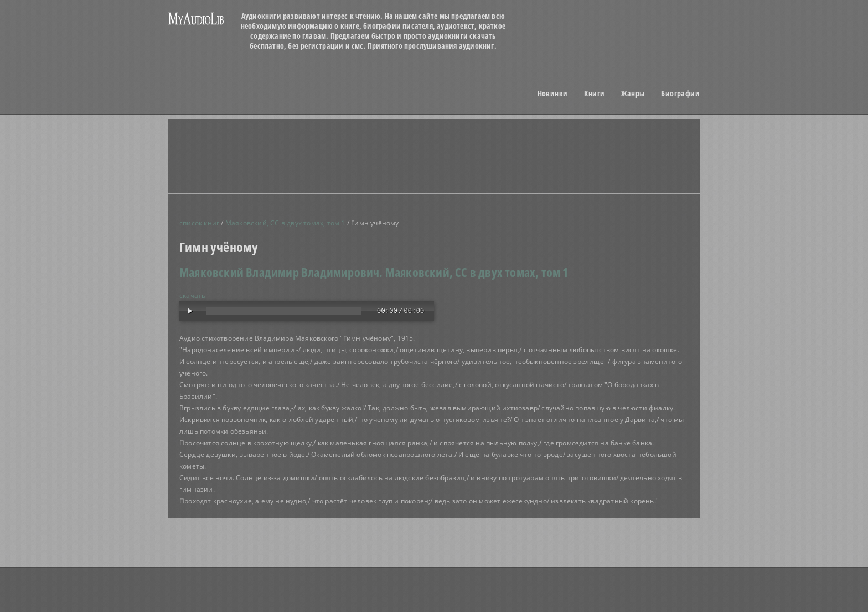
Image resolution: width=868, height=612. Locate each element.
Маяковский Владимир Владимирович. (281, 272)
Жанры (633, 94)
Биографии (680, 94)
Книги (594, 94)
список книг (199, 223)
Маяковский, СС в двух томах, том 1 (285, 223)
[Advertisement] (448, 156)
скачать (192, 295)
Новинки (553, 94)
